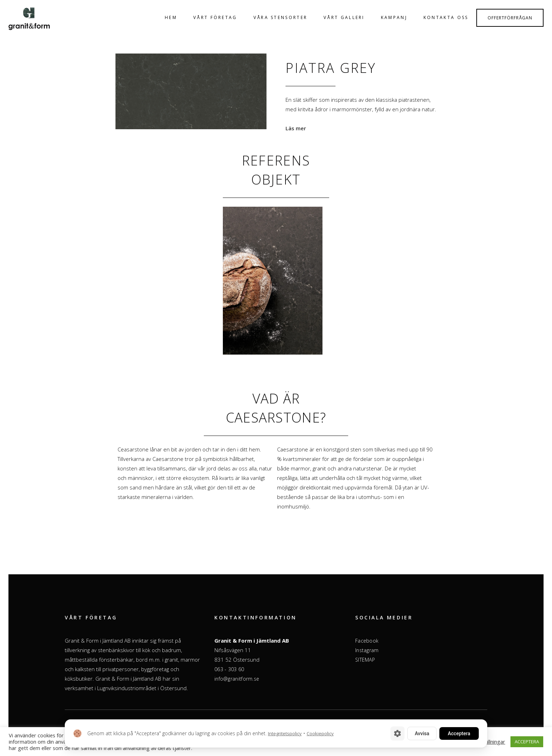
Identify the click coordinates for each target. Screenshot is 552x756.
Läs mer (296, 128)
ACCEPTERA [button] (527, 742)
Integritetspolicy (285, 733)
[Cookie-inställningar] (397, 733)
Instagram (367, 650)
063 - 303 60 (229, 669)
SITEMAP (365, 660)
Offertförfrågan (510, 18)
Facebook (367, 641)
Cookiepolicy (320, 733)
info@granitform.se (237, 679)
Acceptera (459, 733)
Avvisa (422, 733)
